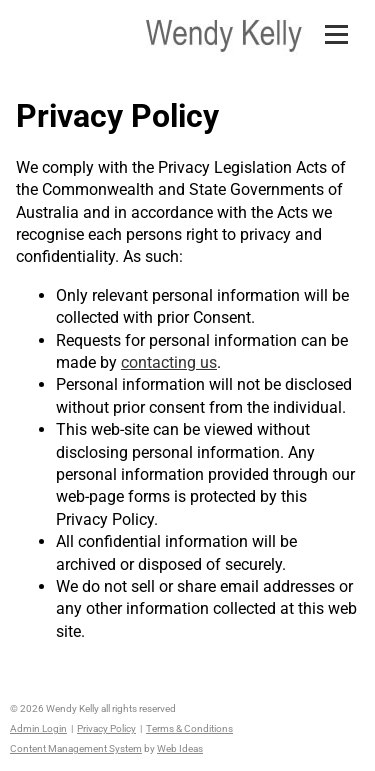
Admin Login (38, 728)
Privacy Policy (106, 728)
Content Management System (76, 748)
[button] (345, 17)
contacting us (169, 362)
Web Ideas (180, 748)
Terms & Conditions (189, 728)
